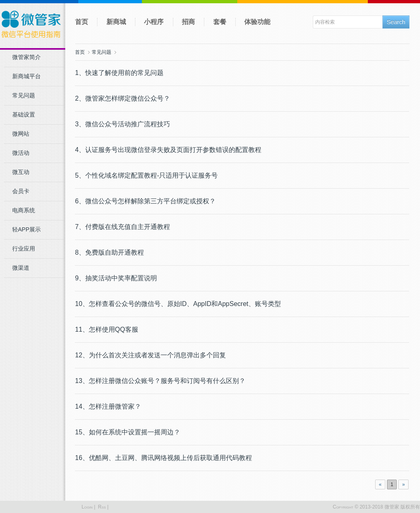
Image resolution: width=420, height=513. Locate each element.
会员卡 (21, 191)
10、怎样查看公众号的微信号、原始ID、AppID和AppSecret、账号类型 (178, 304)
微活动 (21, 153)
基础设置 (24, 114)
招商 (188, 22)
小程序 (154, 22)
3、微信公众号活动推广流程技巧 (123, 124)
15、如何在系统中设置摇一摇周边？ (128, 432)
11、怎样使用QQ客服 (107, 329)
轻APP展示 (27, 229)
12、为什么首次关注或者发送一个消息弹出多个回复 (150, 355)
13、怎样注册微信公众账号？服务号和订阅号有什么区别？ (160, 381)
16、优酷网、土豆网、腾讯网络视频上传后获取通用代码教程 (164, 458)
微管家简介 (27, 57)
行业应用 (24, 249)
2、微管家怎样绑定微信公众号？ (123, 98)
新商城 (116, 22)
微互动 (21, 172)
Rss (102, 507)
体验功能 (257, 22)
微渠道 (21, 268)
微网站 (21, 134)
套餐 (220, 22)
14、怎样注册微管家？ (108, 406)
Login (87, 507)
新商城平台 (27, 76)
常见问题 (24, 95)
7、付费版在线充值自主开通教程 (123, 227)
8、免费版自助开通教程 (109, 252)
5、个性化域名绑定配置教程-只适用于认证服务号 (146, 175)
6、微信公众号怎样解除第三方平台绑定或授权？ (145, 201)
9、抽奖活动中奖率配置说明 (116, 278)
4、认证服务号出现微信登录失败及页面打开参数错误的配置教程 (168, 150)
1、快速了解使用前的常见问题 (119, 73)
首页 (82, 22)
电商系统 (24, 210)
